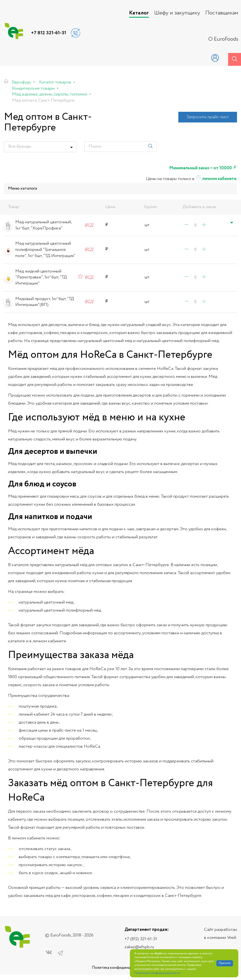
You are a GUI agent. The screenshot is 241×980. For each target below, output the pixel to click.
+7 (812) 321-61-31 (141, 939)
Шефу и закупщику (177, 13)
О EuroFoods (223, 39)
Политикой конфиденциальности (157, 973)
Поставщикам (222, 13)
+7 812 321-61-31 (49, 33)
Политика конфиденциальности (120, 968)
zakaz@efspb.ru (139, 947)
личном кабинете (216, 179)
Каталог (139, 13)
